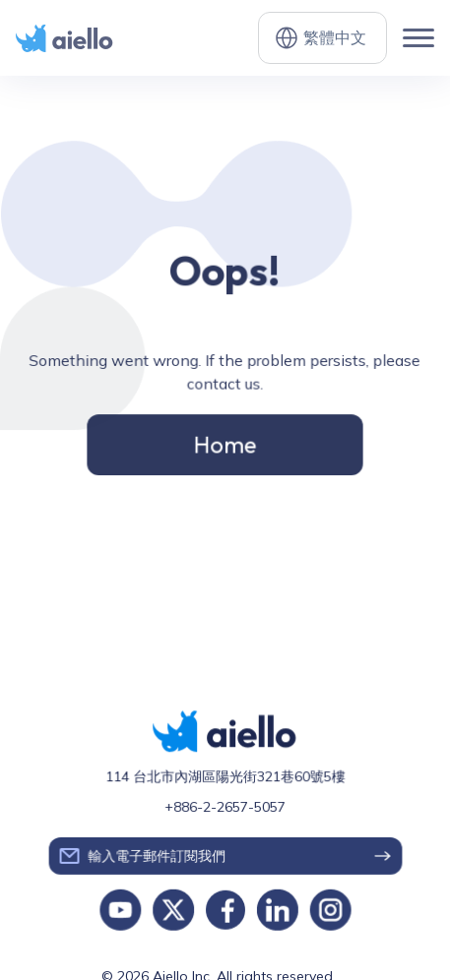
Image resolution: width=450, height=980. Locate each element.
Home (225, 443)
